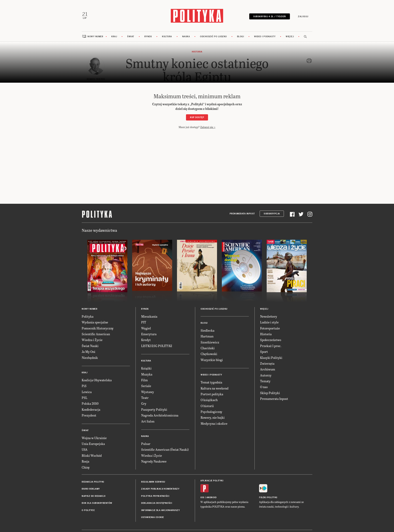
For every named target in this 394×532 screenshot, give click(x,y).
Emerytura (149, 334)
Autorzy (266, 375)
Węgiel (146, 328)
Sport (264, 351)
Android (212, 497)
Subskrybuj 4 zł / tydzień (270, 17)
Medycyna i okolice (214, 423)
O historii (207, 406)
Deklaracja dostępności (157, 503)
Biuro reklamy (91, 489)
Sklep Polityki (270, 393)
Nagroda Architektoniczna (160, 415)
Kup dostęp (197, 117)
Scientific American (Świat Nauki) (165, 449)
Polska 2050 (90, 403)
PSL (84, 397)
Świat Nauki (90, 346)
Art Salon (148, 421)
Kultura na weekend (215, 388)
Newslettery (269, 316)
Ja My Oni (88, 351)
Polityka (88, 316)
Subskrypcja (272, 213)
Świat (131, 36)
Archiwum (268, 369)
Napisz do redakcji (93, 496)
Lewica (87, 392)
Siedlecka (208, 330)
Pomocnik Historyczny (98, 328)
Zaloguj (303, 17)
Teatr (145, 397)
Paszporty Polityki (154, 409)
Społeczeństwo (271, 340)
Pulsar (146, 443)
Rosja (85, 461)
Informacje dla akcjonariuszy (160, 510)
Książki (146, 368)
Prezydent (89, 415)
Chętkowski (209, 354)
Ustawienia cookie (153, 517)
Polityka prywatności (155, 496)
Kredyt (146, 340)
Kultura (167, 36)
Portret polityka (212, 394)
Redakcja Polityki (93, 482)
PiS (84, 386)
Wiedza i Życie (92, 340)
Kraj (114, 36)
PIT (144, 322)
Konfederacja (91, 409)
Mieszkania (149, 316)
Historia (266, 334)
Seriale (146, 386)
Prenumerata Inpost (242, 213)
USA (85, 449)
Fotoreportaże (270, 328)
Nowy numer (95, 36)
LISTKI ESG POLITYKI (157, 346)
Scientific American (96, 334)
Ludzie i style (269, 322)
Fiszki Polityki (268, 497)
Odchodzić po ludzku (213, 36)
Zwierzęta (267, 363)
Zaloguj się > (208, 127)
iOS (202, 497)
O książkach (209, 400)
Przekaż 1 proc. (271, 346)
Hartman (207, 336)
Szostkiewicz (210, 342)
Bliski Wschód (92, 455)
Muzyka (147, 374)
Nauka (186, 36)
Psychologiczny (211, 411)
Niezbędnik (90, 357)
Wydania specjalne (95, 322)
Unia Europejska (93, 443)
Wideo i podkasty (265, 36)
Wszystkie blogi (212, 360)
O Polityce (88, 510)
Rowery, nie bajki (213, 417)
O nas (264, 387)
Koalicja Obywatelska (97, 380)
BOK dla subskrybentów (97, 503)
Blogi (241, 36)
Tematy (265, 381)
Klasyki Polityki (271, 357)
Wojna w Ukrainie (94, 438)
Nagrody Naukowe (154, 461)
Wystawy (148, 392)
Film (144, 380)
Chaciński (208, 348)
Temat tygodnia (211, 382)
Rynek (148, 36)
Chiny (86, 467)
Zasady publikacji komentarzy (160, 489)
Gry (144, 403)
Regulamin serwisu (153, 482)
